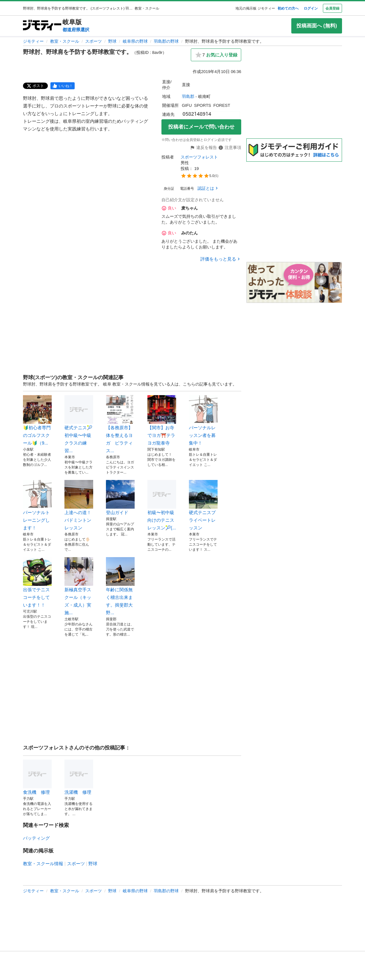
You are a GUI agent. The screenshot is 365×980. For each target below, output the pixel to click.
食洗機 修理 (37, 777)
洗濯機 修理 (79, 777)
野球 (112, 41)
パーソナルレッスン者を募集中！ (203, 420)
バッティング (36, 838)
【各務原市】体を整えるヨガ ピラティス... (120, 424)
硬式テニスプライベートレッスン (203, 505)
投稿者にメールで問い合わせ (201, 127)
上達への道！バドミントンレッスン (79, 505)
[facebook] (63, 86)
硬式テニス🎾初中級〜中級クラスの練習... (79, 424)
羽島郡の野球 (166, 41)
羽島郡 (188, 96)
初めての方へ (288, 8)
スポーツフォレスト (199, 157)
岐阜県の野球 (135, 41)
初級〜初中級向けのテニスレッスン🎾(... (162, 505)
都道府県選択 (76, 30)
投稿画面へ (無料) (317, 26)
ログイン (311, 8)
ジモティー (33, 41)
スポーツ (93, 41)
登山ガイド (120, 497)
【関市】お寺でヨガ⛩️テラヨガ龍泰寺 (162, 420)
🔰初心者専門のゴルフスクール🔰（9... (37, 420)
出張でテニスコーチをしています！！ (37, 582)
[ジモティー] (42, 26)
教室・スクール (65, 41)
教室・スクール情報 (43, 864)
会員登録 (332, 8)
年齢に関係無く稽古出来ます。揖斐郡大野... (120, 586)
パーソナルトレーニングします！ (37, 505)
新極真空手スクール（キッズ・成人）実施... (79, 586)
